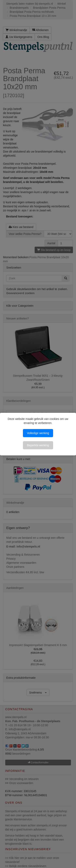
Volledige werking (38, 433)
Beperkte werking (38, 445)
